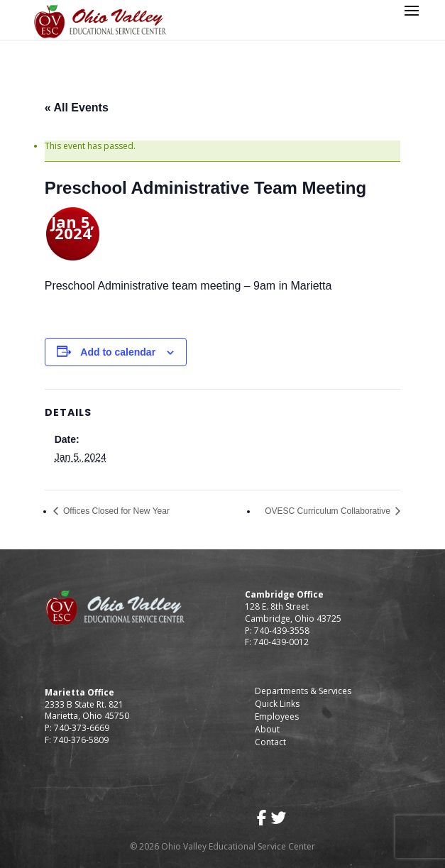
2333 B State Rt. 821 (84, 704)
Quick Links (277, 704)
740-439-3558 (281, 631)
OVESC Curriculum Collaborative (329, 511)
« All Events (77, 108)
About (267, 729)
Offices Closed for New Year (115, 511)
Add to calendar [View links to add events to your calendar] (118, 352)
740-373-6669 (82, 728)
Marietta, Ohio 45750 (87, 716)
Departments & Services (303, 691)
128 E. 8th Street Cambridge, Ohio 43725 (293, 612)
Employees (277, 716)
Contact (270, 742)
